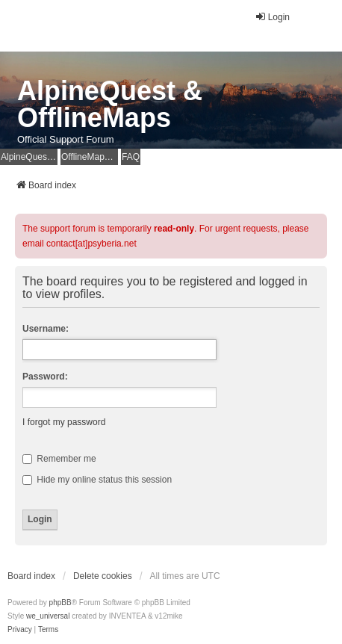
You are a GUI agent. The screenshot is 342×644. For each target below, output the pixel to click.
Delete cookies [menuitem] (103, 576)
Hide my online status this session (97, 480)
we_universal (48, 616)
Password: (45, 377)
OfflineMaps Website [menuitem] (90, 157)
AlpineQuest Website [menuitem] (29, 157)
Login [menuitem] (272, 17)
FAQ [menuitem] (131, 157)
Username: (46, 329)
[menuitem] (20, 630)
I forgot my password (64, 422)
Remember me (59, 459)
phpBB (60, 603)
